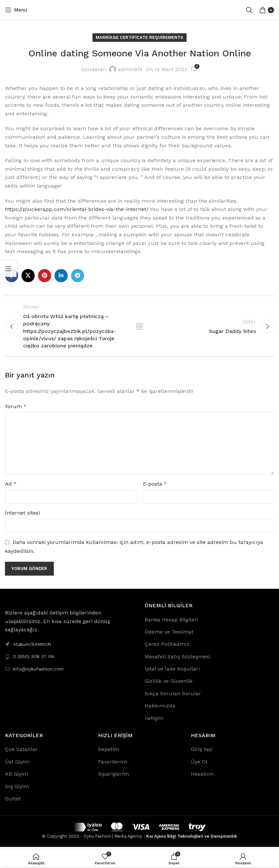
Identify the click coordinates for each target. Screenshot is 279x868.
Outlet (13, 802)
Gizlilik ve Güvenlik (169, 684)
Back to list (139, 328)
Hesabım (202, 777)
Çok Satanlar (21, 752)
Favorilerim (112, 765)
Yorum (16, 409)
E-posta (155, 487)
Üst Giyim (17, 765)
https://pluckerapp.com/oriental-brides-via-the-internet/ (77, 209)
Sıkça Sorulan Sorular (173, 696)
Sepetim (109, 752)
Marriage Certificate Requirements (139, 37)
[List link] (70, 659)
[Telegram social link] (78, 276)
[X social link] (28, 276)
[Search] (249, 10)
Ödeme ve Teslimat (169, 635)
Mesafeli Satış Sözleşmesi (177, 659)
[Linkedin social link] (61, 276)
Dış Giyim (17, 789)
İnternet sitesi (22, 516)
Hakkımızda (160, 709)
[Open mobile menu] (16, 10)
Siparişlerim (113, 777)
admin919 (130, 69)
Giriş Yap (202, 752)
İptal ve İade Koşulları (172, 672)
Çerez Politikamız (167, 647)
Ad (11, 487)
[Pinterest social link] (45, 276)
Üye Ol (199, 765)
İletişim (154, 721)
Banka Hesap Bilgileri (171, 622)
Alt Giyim (17, 777)
